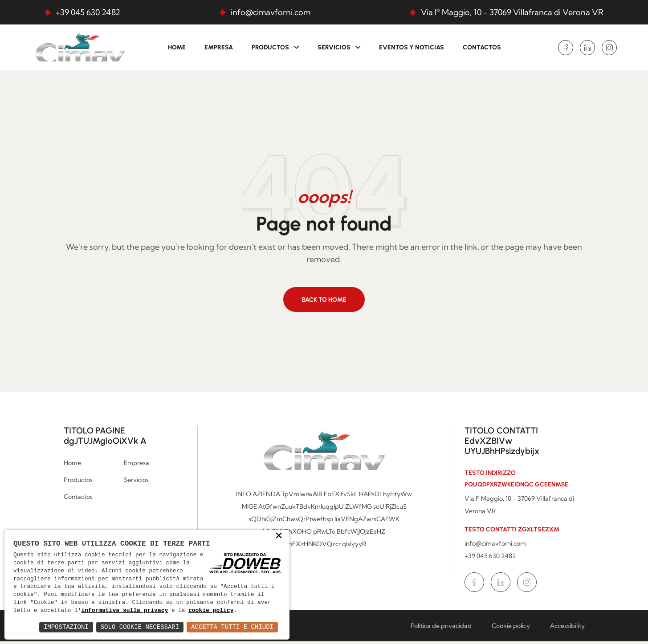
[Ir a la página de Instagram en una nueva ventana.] (609, 48)
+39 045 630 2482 (88, 12)
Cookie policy (511, 628)
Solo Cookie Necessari (140, 627)
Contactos (482, 47)
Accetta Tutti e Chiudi (232, 627)
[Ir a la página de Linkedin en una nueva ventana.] (587, 48)
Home (177, 47)
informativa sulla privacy (185, 603)
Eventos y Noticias (412, 47)
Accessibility (567, 628)
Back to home (324, 302)
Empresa (219, 47)
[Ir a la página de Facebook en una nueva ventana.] (566, 48)
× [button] (279, 527)
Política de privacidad (441, 628)
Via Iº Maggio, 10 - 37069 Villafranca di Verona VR (512, 12)
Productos (270, 47)
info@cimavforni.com (271, 12)
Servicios (334, 47)
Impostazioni (66, 627)
